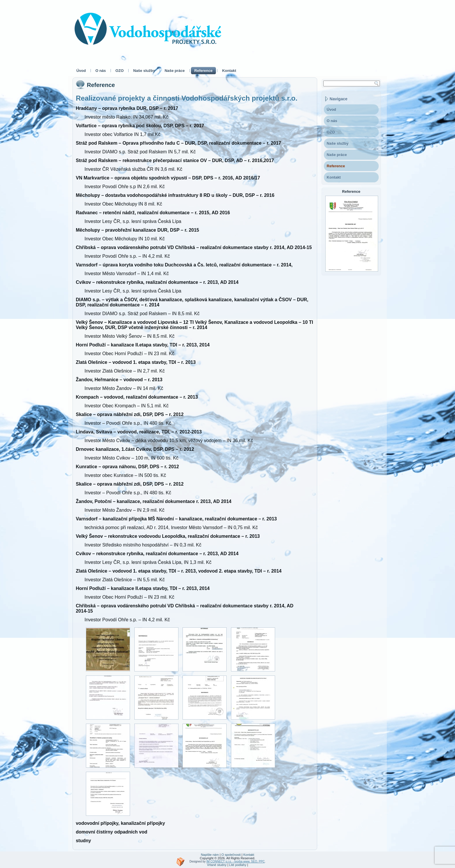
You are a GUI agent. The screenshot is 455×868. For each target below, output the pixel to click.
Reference (204, 71)
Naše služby (144, 71)
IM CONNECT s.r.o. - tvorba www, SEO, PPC (235, 861)
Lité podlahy (238, 865)
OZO (120, 71)
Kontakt (229, 71)
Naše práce (175, 71)
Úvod (81, 71)
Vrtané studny (217, 865)
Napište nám (210, 855)
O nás (101, 71)
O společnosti (231, 855)
